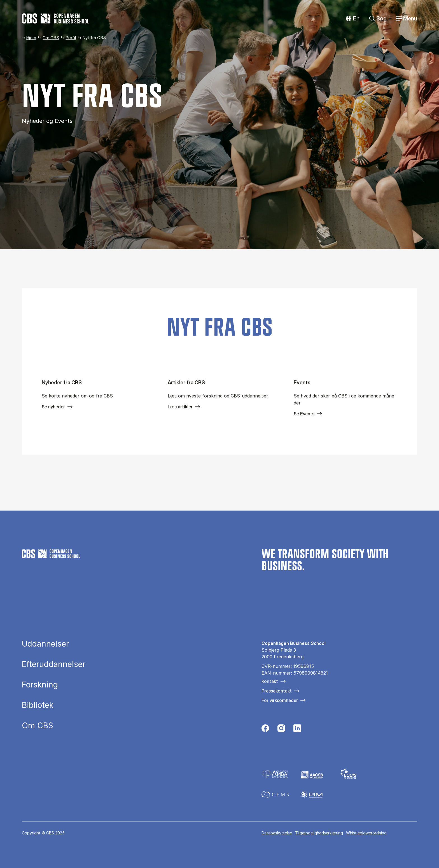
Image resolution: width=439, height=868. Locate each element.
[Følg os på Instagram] (281, 730)
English (352, 19)
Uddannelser (45, 644)
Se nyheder (53, 407)
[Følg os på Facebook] (265, 730)
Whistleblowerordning (366, 833)
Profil (71, 38)
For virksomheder (280, 700)
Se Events (304, 414)
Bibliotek (38, 705)
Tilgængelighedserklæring (319, 833)
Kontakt (270, 681)
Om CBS (51, 38)
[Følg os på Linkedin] (297, 730)
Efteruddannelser (54, 664)
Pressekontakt (277, 691)
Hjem (31, 38)
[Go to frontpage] (55, 18)
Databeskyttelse (277, 833)
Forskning (40, 685)
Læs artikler (180, 407)
